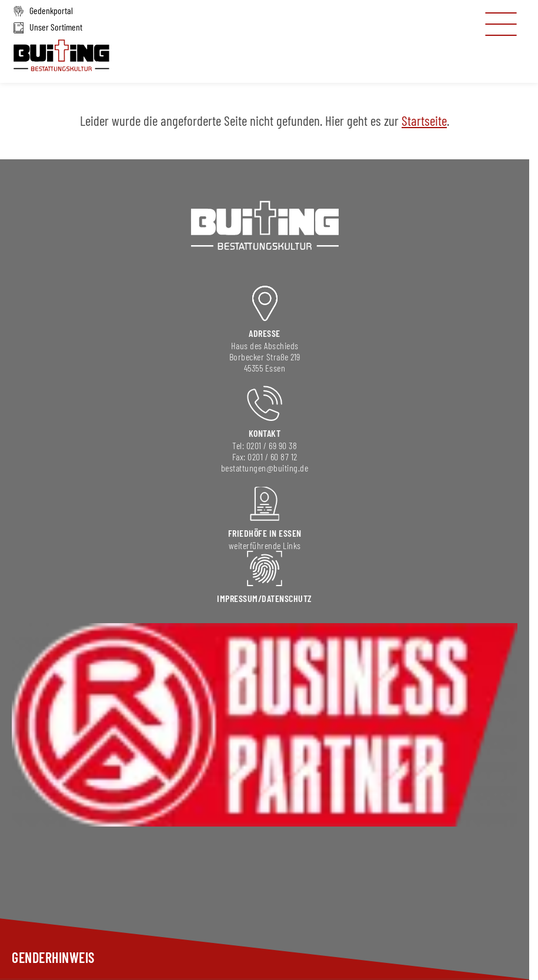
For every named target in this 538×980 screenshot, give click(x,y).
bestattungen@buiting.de (265, 468)
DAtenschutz (287, 598)
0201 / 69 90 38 (272, 445)
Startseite (424, 121)
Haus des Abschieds (265, 345)
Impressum (238, 598)
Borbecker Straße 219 (265, 357)
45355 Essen (265, 368)
